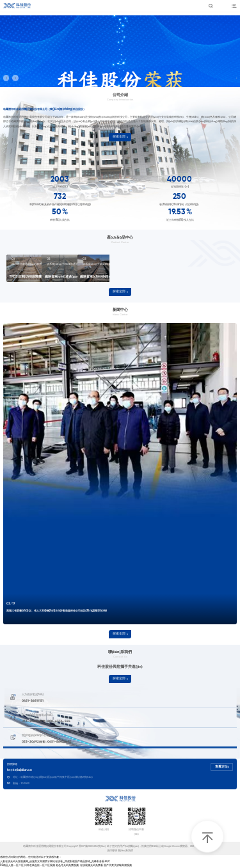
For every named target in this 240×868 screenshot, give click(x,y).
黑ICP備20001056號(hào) (93, 846)
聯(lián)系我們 (125, 851)
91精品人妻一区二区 (12, 865)
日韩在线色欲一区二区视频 (40, 865)
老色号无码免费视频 (67, 865)
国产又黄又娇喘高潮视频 (118, 865)
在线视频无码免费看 (92, 865)
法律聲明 (112, 851)
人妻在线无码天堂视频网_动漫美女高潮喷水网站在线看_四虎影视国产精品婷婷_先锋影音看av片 (55, 861)
